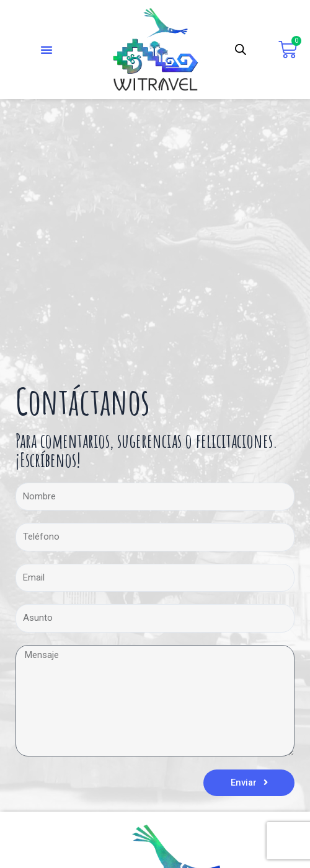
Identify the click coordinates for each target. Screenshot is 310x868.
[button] (46, 50)
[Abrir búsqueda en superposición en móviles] (241, 50)
